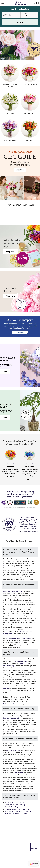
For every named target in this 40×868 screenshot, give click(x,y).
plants (13, 568)
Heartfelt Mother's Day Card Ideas (17, 809)
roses (5, 566)
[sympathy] (10, 104)
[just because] (10, 131)
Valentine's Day (9, 666)
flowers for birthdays (14, 750)
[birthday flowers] (30, 75)
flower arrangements (26, 668)
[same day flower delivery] (10, 76)
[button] (11, 469)
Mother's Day (24, 663)
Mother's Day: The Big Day (14, 803)
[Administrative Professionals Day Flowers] (11, 251)
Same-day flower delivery (13, 591)
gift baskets (19, 773)
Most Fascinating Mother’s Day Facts (18, 811)
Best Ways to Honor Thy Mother (16, 814)
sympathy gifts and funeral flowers (19, 638)
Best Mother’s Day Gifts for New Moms (19, 807)
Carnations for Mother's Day (15, 805)
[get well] (30, 131)
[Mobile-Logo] (20, 3)
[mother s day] (30, 104)
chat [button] (15, 620)
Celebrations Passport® (12, 704)
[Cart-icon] (37, 3)
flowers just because (20, 661)
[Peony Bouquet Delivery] (11, 296)
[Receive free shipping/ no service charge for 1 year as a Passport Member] (20, 326)
